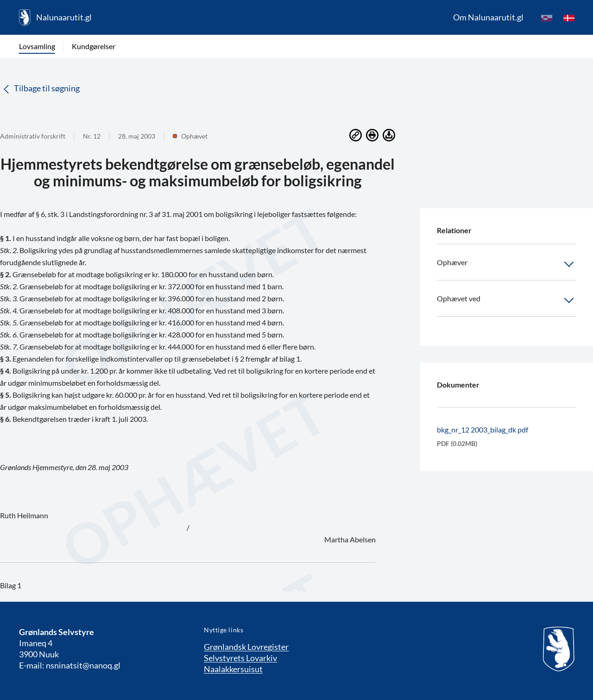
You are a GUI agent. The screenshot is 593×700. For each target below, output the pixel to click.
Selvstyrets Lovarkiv (240, 658)
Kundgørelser (94, 46)
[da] (569, 18)
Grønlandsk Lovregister (246, 647)
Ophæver (507, 264)
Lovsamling (37, 46)
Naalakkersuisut (233, 669)
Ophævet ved (507, 300)
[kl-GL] (547, 18)
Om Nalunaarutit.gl (488, 17)
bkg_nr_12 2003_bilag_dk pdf (483, 430)
